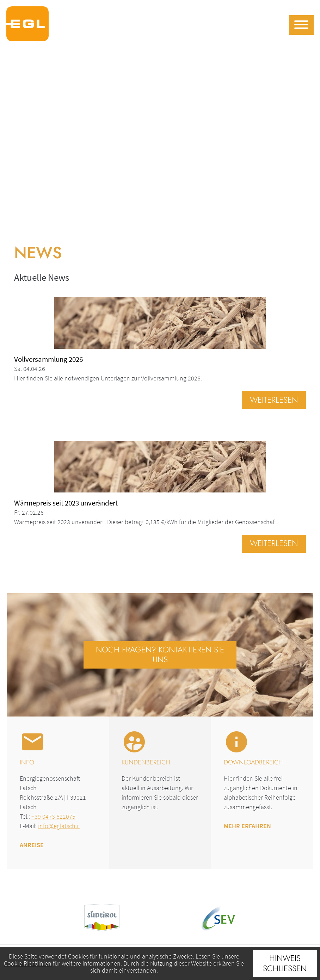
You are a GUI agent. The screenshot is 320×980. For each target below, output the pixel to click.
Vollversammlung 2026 (48, 359)
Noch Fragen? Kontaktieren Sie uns (160, 655)
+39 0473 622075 (53, 816)
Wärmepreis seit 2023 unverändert (66, 503)
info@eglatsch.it (59, 826)
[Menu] (301, 25)
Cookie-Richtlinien (28, 963)
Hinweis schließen (285, 963)
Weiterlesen (274, 400)
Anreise (32, 845)
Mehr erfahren (247, 826)
